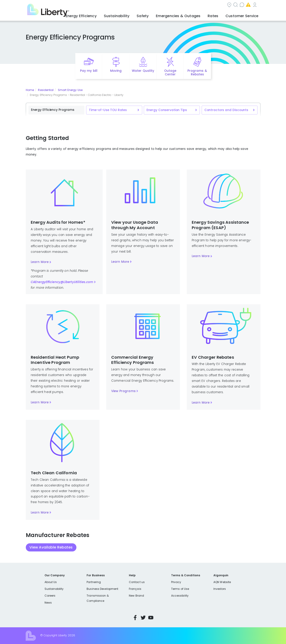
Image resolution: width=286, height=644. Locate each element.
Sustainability (54, 589)
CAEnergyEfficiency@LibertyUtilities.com (62, 282)
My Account (233, 5)
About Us (51, 582)
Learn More (40, 262)
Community (128, 5)
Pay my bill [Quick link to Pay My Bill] (89, 71)
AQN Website (222, 582)
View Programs (123, 391)
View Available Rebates (51, 547)
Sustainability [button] (132, 15)
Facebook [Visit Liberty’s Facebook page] (135, 618)
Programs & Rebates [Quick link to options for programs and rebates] (197, 73)
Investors (220, 589)
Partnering (94, 582)
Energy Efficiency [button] (101, 15)
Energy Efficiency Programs (53, 110)
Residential (46, 90)
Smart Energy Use (70, 90)
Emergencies (204, 5)
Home (30, 90)
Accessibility (180, 596)
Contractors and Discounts (226, 110)
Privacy (176, 582)
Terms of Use (180, 589)
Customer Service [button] (244, 15)
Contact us (176, 5)
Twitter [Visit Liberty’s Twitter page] (143, 618)
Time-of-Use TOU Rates (108, 110)
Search (152, 5)
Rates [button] (218, 15)
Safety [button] (156, 15)
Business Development (102, 589)
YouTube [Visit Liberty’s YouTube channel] (151, 618)
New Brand (136, 596)
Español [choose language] (254, 5)
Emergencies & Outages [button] (187, 15)
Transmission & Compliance (98, 598)
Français (135, 589)
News (48, 603)
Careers (50, 596)
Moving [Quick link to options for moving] (116, 71)
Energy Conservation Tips (167, 110)
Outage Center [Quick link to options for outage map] (170, 73)
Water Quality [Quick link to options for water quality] (143, 71)
